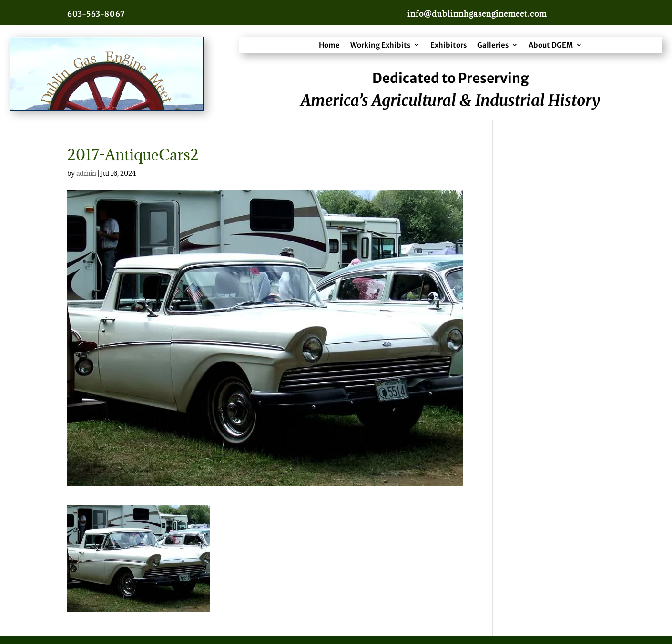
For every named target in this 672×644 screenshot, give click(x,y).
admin (86, 173)
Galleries (493, 45)
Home (329, 45)
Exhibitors (448, 45)
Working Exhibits (380, 45)
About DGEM (551, 45)
